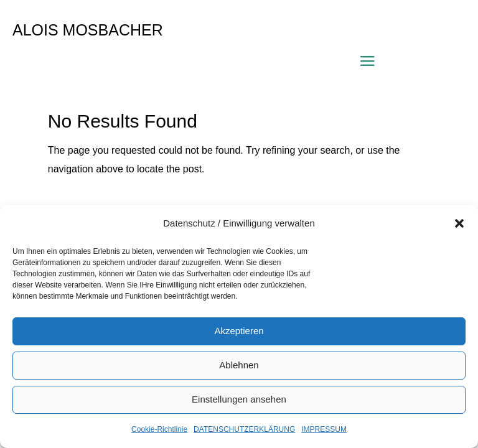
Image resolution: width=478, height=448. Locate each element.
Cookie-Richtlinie (159, 429)
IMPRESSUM (324, 429)
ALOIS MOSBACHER (88, 30)
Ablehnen (239, 365)
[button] (459, 223)
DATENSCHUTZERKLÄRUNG (244, 429)
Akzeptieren (239, 331)
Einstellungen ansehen (239, 399)
